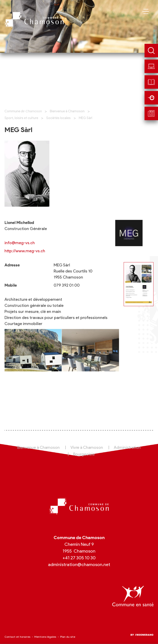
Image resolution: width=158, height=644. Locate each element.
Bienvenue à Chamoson (67, 111)
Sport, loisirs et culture (21, 118)
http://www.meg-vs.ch (25, 251)
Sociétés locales (58, 118)
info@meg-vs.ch (20, 243)
